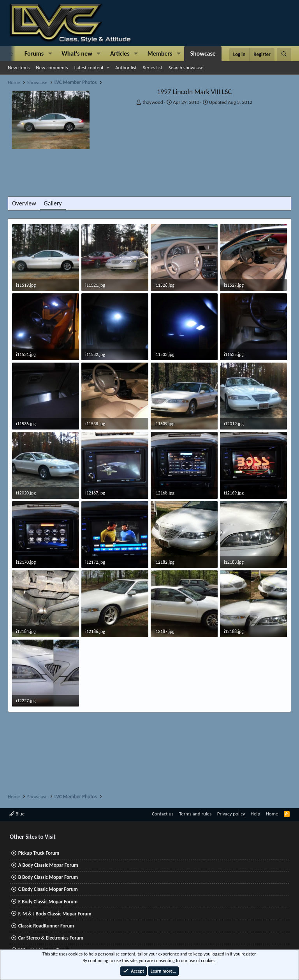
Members (160, 53)
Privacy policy (231, 814)
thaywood (153, 102)
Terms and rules (195, 814)
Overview (24, 203)
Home (272, 814)
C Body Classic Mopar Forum (48, 889)
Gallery (53, 203)
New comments (52, 67)
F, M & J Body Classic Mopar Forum (55, 914)
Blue (17, 814)
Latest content (89, 67)
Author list (126, 67)
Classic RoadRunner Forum (46, 926)
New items (19, 67)
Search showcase (186, 67)
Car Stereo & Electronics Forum (51, 938)
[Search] (284, 54)
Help (255, 814)
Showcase (203, 53)
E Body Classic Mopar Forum (48, 902)
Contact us (163, 814)
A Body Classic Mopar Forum (48, 865)
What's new (77, 53)
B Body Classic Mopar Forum (48, 877)
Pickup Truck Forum (39, 853)
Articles (120, 53)
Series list (153, 67)
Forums (34, 53)
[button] (50, 54)
